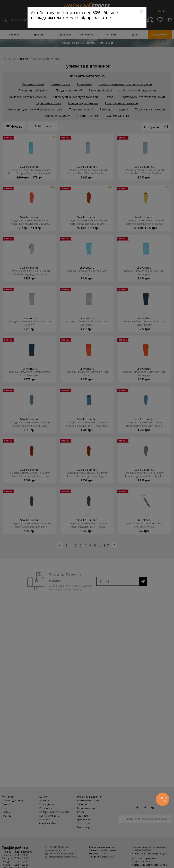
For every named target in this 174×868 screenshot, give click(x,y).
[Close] (142, 11)
